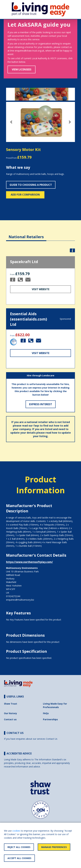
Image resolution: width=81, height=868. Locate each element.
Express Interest (41, 404)
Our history (10, 713)
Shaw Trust (11, 704)
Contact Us (52, 739)
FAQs (46, 713)
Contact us (10, 719)
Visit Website (41, 289)
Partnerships (50, 719)
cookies (16, 831)
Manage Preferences (54, 847)
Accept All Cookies (19, 858)
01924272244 (13, 596)
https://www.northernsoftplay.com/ (29, 562)
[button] (11, 122)
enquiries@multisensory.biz (20, 600)
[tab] (26, 234)
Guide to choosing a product (31, 185)
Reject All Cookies (19, 847)
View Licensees (22, 69)
